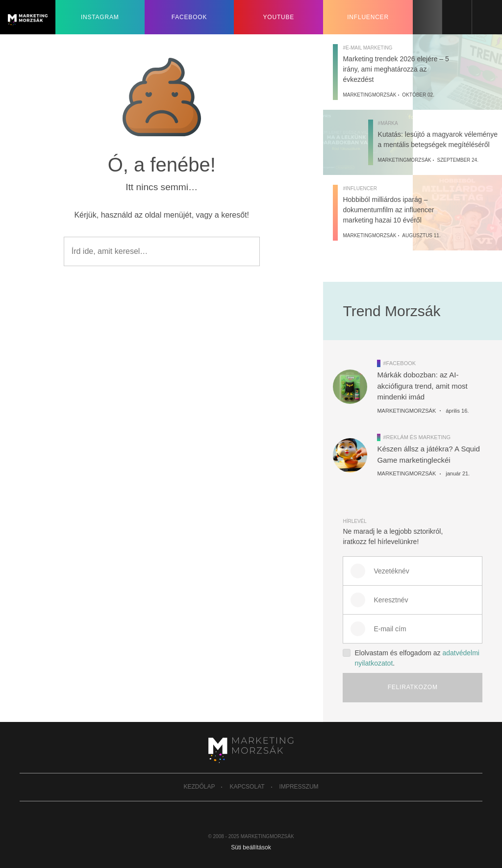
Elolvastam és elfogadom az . (411, 657)
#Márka (388, 123)
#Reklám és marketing (417, 437)
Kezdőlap (199, 787)
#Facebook (399, 363)
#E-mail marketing (367, 48)
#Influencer (360, 188)
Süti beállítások (251, 847)
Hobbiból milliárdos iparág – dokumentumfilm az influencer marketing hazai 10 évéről (388, 210)
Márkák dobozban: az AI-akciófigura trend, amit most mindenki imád (422, 386)
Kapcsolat (247, 787)
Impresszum (299, 787)
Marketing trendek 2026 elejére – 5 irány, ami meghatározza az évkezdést (396, 69)
